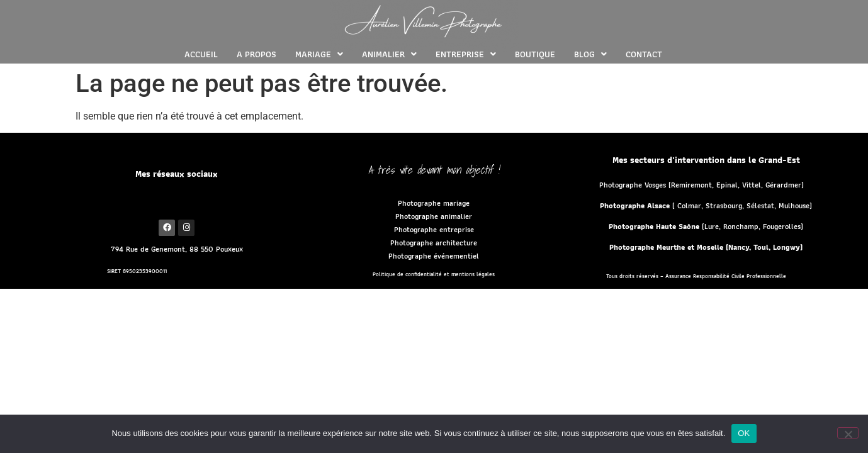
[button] (319, 54)
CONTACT (644, 54)
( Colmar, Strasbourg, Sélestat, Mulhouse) (706, 205)
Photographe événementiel (434, 256)
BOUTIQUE (535, 54)
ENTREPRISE (466, 54)
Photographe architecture (434, 243)
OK (744, 433)
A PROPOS (256, 54)
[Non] (848, 433)
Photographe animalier (434, 216)
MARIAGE (319, 54)
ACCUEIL (201, 54)
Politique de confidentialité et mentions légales (434, 274)
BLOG (590, 54)
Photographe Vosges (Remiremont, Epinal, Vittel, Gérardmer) (702, 185)
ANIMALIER (389, 54)
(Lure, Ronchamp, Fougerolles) (706, 226)
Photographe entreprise (434, 229)
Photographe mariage (434, 203)
